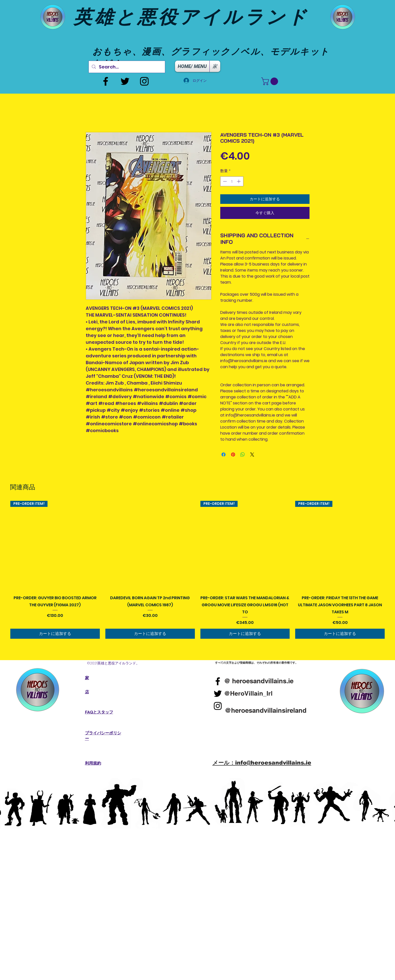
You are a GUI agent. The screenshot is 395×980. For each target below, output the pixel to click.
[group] (197, 570)
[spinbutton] (232, 181)
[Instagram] (144, 81)
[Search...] (127, 67)
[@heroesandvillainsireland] (266, 710)
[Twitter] (125, 81)
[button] (271, 81)
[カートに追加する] (55, 634)
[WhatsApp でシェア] (243, 455)
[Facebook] (106, 81)
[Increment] (239, 181)
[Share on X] (252, 455)
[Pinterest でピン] (233, 455)
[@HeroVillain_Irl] (248, 693)
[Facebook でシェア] (224, 455)
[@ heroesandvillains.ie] (259, 681)
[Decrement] (224, 181)
